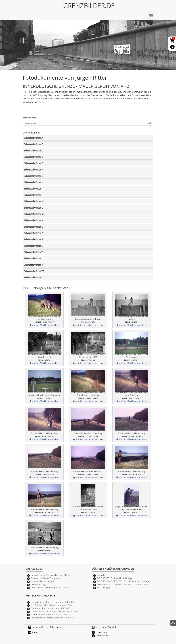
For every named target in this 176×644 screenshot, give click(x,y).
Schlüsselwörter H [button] (34, 182)
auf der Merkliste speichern (45, 325)
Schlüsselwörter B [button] (33, 144)
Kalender (101, 575)
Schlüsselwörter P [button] (33, 233)
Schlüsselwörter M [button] (34, 214)
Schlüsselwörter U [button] (33, 258)
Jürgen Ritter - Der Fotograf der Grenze (50, 587)
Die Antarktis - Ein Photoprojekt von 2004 (51, 605)
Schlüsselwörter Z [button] (33, 277)
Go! (149, 123)
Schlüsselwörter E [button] (33, 163)
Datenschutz (100, 635)
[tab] (88, 138)
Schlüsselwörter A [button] (33, 138)
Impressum (99, 632)
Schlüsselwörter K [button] (33, 201)
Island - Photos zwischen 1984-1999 (49, 614)
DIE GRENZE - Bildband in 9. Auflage (115, 578)
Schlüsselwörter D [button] (33, 157)
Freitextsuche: (30, 118)
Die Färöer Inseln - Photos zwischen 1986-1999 (54, 611)
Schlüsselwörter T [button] (33, 252)
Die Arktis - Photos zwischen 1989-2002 (51, 608)
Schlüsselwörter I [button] (33, 189)
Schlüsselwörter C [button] (33, 151)
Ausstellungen (104, 587)
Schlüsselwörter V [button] (33, 265)
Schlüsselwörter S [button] (33, 246)
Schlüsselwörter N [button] (34, 220)
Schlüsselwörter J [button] (33, 195)
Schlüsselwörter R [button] (33, 239)
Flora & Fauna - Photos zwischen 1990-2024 (53, 602)
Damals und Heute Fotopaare (45, 578)
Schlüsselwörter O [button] (34, 227)
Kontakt (34, 632)
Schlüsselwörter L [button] (33, 208)
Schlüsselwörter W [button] (34, 271)
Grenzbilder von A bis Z (43, 581)
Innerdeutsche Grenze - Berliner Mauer (51, 575)
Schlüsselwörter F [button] (33, 170)
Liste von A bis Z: (31, 133)
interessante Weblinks (104, 627)
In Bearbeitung (38, 584)
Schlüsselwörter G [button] (33, 176)
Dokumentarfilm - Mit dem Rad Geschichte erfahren (123, 584)
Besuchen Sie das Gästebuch (45, 627)
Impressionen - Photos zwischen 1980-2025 (53, 618)
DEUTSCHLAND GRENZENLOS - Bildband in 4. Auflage (123, 581)
